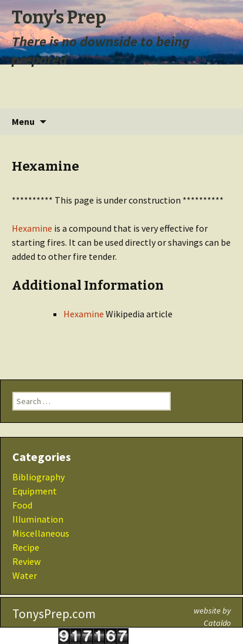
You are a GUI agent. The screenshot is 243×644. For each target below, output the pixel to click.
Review (26, 561)
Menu (23, 121)
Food (22, 505)
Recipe (26, 547)
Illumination (38, 519)
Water (25, 575)
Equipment (35, 491)
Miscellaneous (41, 533)
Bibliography (38, 477)
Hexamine (32, 228)
